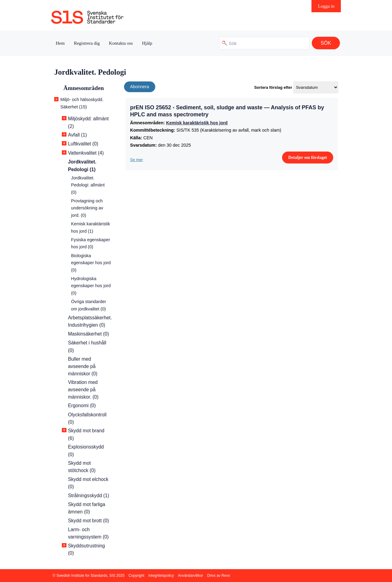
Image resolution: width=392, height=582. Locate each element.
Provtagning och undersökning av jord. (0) (87, 208)
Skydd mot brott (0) (89, 521)
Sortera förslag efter (273, 87)
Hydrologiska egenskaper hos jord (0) (91, 286)
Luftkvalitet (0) (83, 144)
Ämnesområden (84, 88)
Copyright (136, 576)
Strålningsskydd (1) (89, 496)
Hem (60, 43)
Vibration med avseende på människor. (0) (83, 390)
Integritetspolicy (161, 576)
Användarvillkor (190, 576)
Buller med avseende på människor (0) (83, 366)
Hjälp (147, 43)
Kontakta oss (121, 43)
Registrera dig (87, 43)
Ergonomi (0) (82, 406)
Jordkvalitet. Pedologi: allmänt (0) (88, 185)
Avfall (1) (77, 135)
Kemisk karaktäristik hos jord (197, 123)
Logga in (326, 6)
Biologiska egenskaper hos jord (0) (91, 263)
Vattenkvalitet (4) (86, 153)
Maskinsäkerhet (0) (89, 334)
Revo (226, 576)
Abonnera (140, 87)
